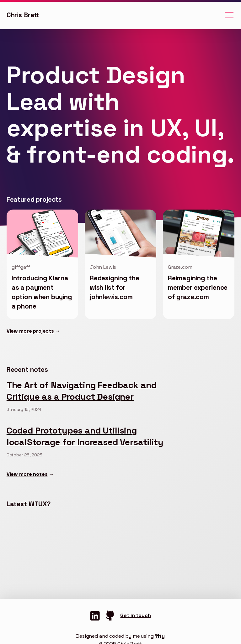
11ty (160, 636)
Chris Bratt (23, 15)
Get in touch (135, 615)
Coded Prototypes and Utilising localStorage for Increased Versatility (85, 436)
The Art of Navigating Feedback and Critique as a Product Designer (82, 391)
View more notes (27, 474)
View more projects (30, 331)
